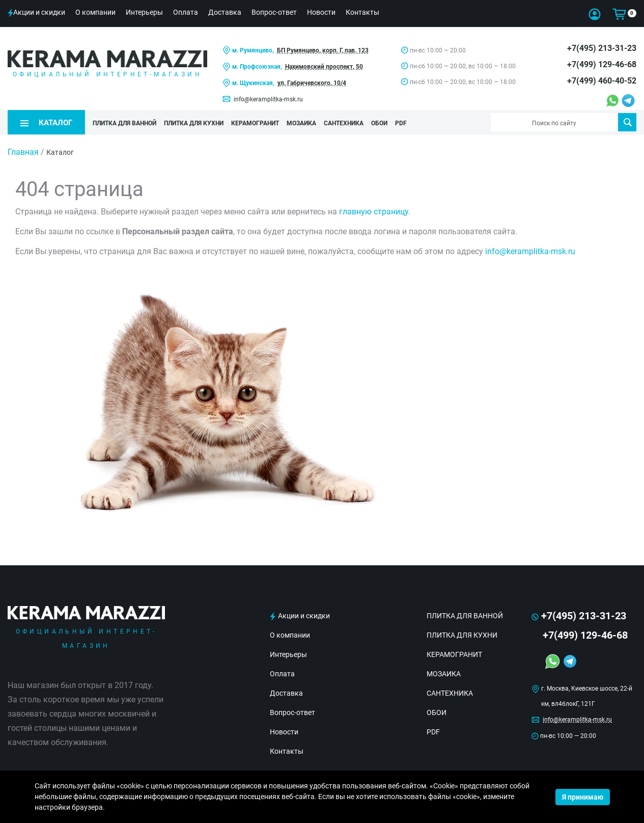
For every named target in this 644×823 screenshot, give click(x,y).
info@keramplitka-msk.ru (268, 99)
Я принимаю (583, 797)
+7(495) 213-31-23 (602, 48)
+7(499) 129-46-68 (602, 64)
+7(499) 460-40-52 (602, 81)
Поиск (627, 122)
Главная (23, 152)
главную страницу (374, 212)
